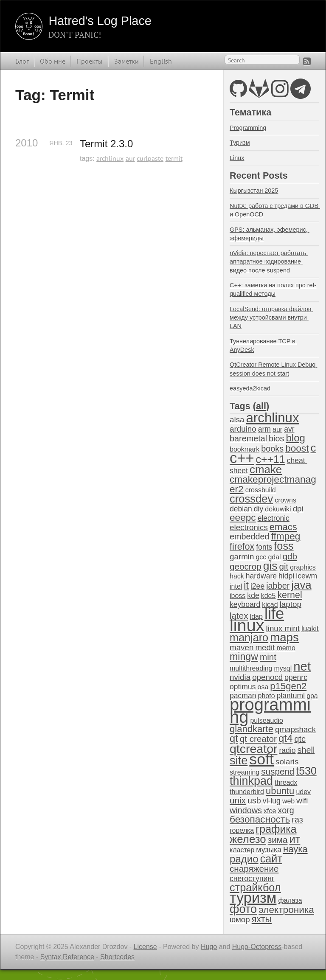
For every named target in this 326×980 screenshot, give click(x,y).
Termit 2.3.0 (106, 144)
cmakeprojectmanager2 (273, 484)
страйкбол (255, 887)
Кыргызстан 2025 (254, 191)
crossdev (251, 499)
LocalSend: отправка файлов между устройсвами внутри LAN (271, 317)
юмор (240, 920)
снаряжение (254, 869)
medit (265, 647)
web (288, 801)
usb (254, 800)
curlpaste (150, 158)
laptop (291, 604)
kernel (289, 595)
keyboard (245, 604)
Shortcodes (117, 957)
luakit (310, 629)
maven (242, 647)
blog (295, 438)
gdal (274, 557)
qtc (300, 739)
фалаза (290, 900)
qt (234, 739)
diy (259, 509)
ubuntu (280, 791)
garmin (242, 557)
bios (276, 438)
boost (297, 448)
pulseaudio (266, 720)
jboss (237, 596)
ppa (312, 696)
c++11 (271, 459)
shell (306, 750)
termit (174, 158)
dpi (298, 509)
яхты (262, 919)
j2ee (257, 586)
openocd (267, 677)
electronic (274, 518)
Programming (248, 128)
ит (295, 839)
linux (247, 625)
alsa (237, 420)
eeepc (243, 518)
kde (253, 595)
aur (130, 158)
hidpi (286, 576)
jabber (278, 586)
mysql (283, 668)
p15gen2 (288, 686)
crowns (285, 500)
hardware (261, 576)
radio (287, 750)
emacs (283, 527)
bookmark (244, 449)
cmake (266, 469)
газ (297, 820)
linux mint (283, 628)
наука (295, 849)
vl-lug (272, 801)
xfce (270, 811)
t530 (306, 771)
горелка (242, 830)
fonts (264, 547)
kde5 (268, 596)
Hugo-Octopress (257, 947)
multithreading (251, 668)
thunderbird (247, 792)
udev (303, 792)
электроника (286, 910)
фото (243, 909)
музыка (269, 850)
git (284, 566)
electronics (249, 527)
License (145, 947)
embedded (250, 536)
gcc (261, 557)
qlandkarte (252, 729)
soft (261, 759)
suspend (278, 771)
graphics (303, 567)
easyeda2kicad (250, 388)
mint (268, 657)
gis (270, 566)
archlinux (110, 158)
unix (238, 800)
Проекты (90, 61)
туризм (253, 898)
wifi (302, 801)
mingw (244, 657)
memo (286, 648)
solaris (287, 762)
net (302, 666)
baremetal (248, 438)
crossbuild (261, 490)
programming (270, 711)
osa (263, 687)
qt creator (258, 739)
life (274, 614)
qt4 (285, 738)
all (261, 406)
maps (284, 637)
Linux (237, 158)
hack (237, 576)
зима (278, 840)
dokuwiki (278, 509)
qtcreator (253, 749)
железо (248, 839)
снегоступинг (252, 879)
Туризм (240, 143)
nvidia (240, 677)
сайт (271, 859)
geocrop (246, 566)
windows (246, 810)
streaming (244, 772)
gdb (290, 556)
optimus (243, 687)
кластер (242, 850)
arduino (243, 429)
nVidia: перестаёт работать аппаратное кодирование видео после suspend (269, 261)
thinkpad (251, 781)
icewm (306, 576)
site (239, 760)
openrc (296, 677)
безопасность (260, 819)
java (301, 585)
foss (284, 546)
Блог (22, 61)
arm (264, 429)
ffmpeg (286, 536)
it (246, 585)
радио (244, 859)
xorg (286, 810)
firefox (242, 547)
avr (289, 429)
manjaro (249, 637)
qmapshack (295, 729)
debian (241, 509)
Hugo (209, 947)
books (272, 449)
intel (236, 586)
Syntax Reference (67, 957)
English (161, 61)
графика (276, 829)
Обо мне (53, 61)
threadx (286, 782)
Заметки (126, 61)
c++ (242, 458)
